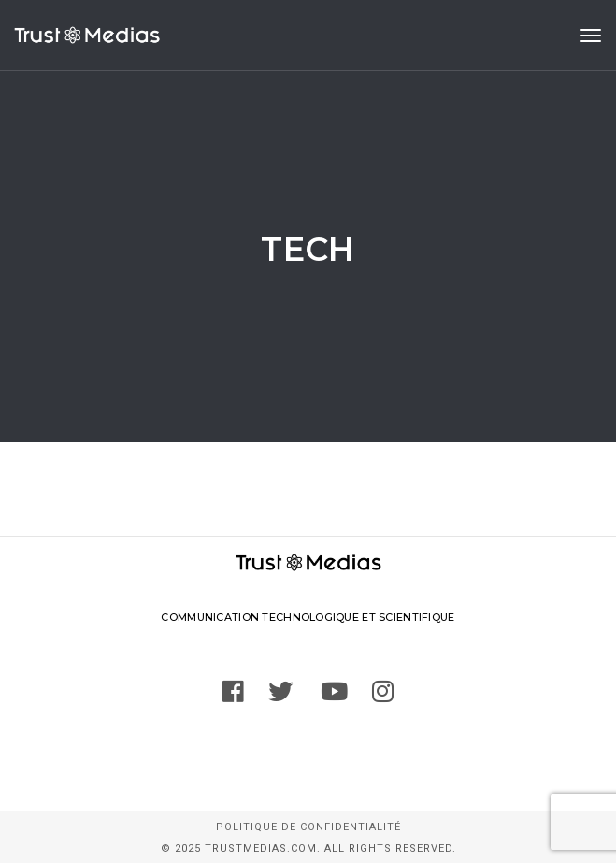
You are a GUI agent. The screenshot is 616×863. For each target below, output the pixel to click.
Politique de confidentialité (308, 827)
